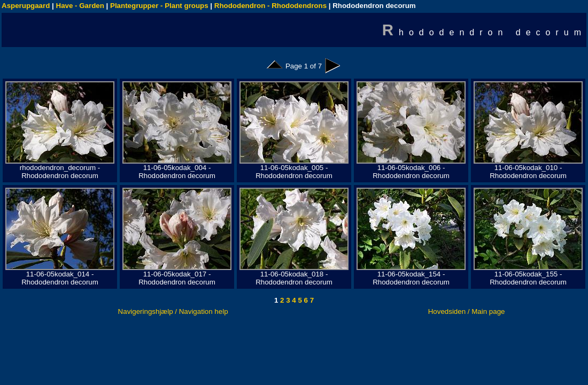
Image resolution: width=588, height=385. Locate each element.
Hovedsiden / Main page (467, 311)
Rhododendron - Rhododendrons (270, 6)
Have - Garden (80, 6)
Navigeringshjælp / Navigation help (173, 311)
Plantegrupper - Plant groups (159, 6)
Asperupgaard (26, 6)
